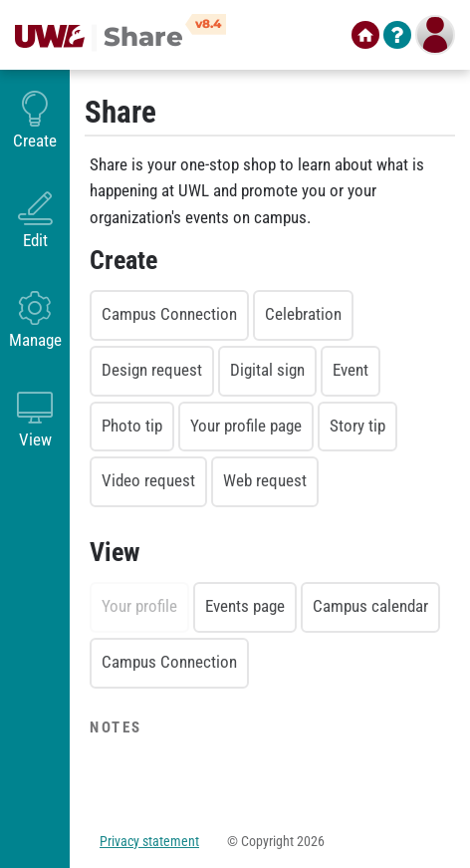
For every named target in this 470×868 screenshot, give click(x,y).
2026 (311, 842)
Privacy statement (149, 842)
